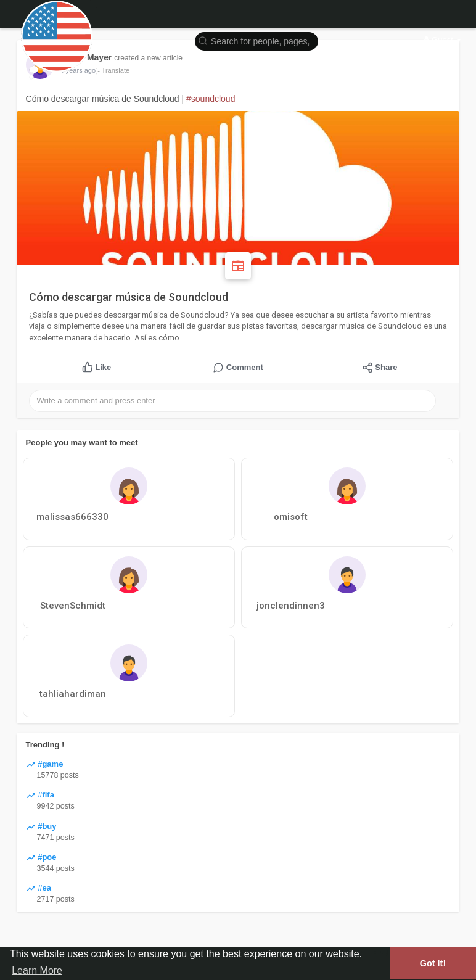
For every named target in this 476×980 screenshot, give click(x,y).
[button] (256, 40)
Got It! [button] (433, 963)
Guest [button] (442, 40)
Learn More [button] (37, 970)
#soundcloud (211, 99)
